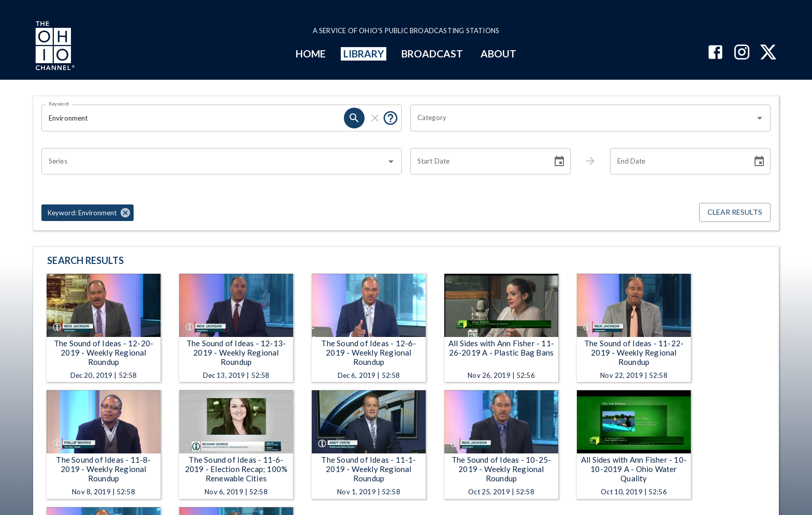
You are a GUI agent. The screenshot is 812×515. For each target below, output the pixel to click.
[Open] (760, 118)
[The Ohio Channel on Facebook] (715, 53)
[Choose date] (559, 161)
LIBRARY (364, 54)
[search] (354, 118)
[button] (88, 213)
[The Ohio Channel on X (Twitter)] (768, 53)
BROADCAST (432, 54)
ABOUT (498, 54)
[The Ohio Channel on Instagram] (742, 53)
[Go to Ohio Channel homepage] (54, 47)
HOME (311, 54)
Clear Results (735, 212)
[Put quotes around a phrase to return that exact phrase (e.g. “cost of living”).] (390, 118)
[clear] (375, 118)
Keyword (59, 104)
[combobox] (583, 118)
